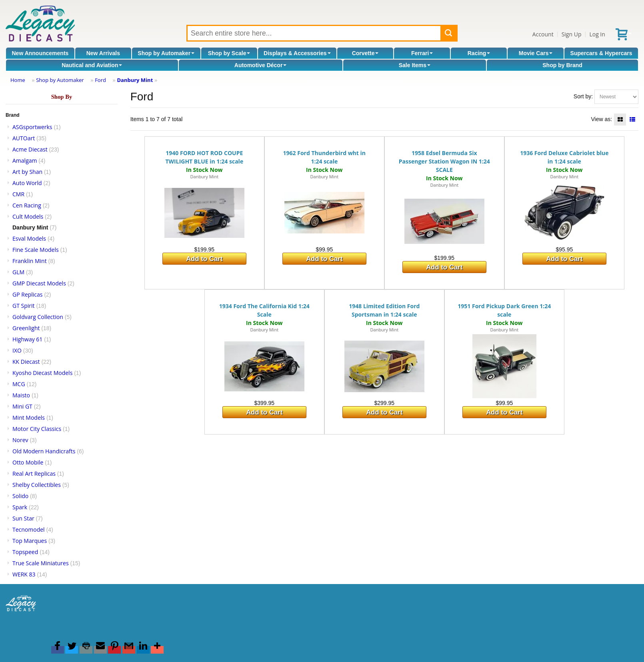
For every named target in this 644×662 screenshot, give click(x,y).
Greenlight (26, 328)
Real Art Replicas (34, 474)
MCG (19, 384)
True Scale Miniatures (41, 563)
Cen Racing (27, 205)
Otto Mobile (28, 462)
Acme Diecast (30, 149)
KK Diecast (26, 362)
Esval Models (29, 238)
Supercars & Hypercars (601, 53)
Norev (20, 440)
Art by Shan (27, 172)
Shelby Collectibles (37, 485)
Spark (20, 507)
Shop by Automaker (166, 53)
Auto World (27, 183)
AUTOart (24, 138)
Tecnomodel (29, 529)
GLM (18, 272)
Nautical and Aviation (92, 65)
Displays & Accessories (297, 53)
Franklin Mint (30, 261)
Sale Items (415, 65)
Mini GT (22, 406)
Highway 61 (27, 339)
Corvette (365, 53)
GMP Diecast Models (39, 283)
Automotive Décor (261, 65)
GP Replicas (28, 294)
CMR (18, 194)
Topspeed (25, 552)
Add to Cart (204, 259)
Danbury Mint (135, 80)
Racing (479, 53)
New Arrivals (103, 53)
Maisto (21, 395)
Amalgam (25, 161)
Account (543, 34)
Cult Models (28, 216)
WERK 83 (24, 574)
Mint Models (29, 418)
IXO (17, 350)
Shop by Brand (562, 65)
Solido (20, 496)
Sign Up (572, 34)
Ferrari (422, 53)
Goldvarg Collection (38, 317)
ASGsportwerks (32, 127)
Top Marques (30, 541)
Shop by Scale (229, 53)
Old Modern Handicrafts (44, 451)
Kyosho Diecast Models (42, 373)
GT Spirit (24, 306)
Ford (100, 80)
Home (18, 80)
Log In (597, 34)
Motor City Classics (37, 429)
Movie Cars (536, 53)
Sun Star (23, 518)
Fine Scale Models (36, 250)
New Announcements (40, 53)
